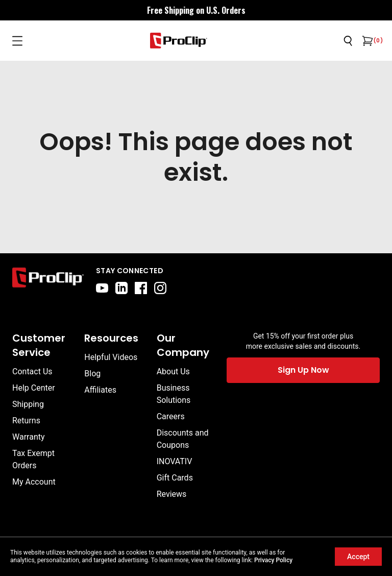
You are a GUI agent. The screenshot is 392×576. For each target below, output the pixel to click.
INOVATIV (175, 461)
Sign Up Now (303, 370)
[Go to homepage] (179, 41)
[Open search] (348, 41)
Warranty (29, 437)
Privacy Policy (273, 560)
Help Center (34, 388)
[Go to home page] (48, 280)
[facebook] (141, 288)
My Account (34, 482)
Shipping (28, 404)
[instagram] (160, 288)
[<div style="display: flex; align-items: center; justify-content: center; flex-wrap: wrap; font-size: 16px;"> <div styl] (196, 10)
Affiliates (100, 390)
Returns (26, 421)
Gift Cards (175, 478)
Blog (92, 374)
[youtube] (102, 288)
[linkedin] (121, 288)
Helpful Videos (111, 357)
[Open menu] (17, 41)
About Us (173, 371)
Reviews (172, 494)
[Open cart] (366, 41)
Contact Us (32, 371)
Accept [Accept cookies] (358, 557)
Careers (171, 416)
